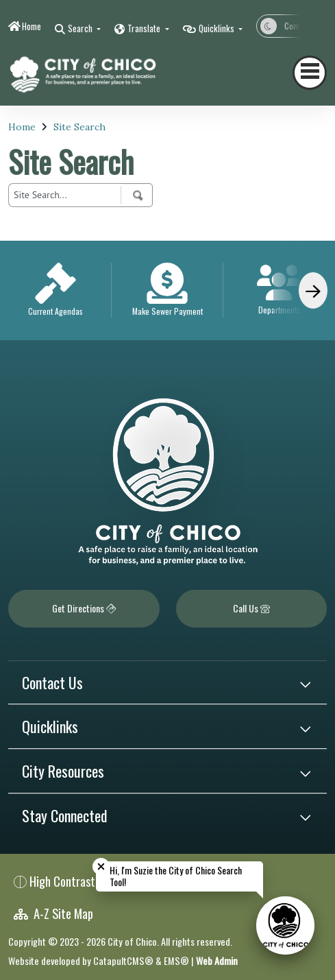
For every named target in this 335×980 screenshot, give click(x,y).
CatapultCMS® (123, 960)
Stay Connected (65, 815)
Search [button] (81, 28)
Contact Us (52, 682)
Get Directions (84, 608)
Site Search (79, 127)
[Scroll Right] (313, 290)
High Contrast (62, 881)
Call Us (251, 608)
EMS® (176, 960)
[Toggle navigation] (310, 73)
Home (32, 26)
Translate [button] (145, 28)
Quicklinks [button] (218, 28)
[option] (56, 290)
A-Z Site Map (53, 913)
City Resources (63, 771)
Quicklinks (50, 726)
